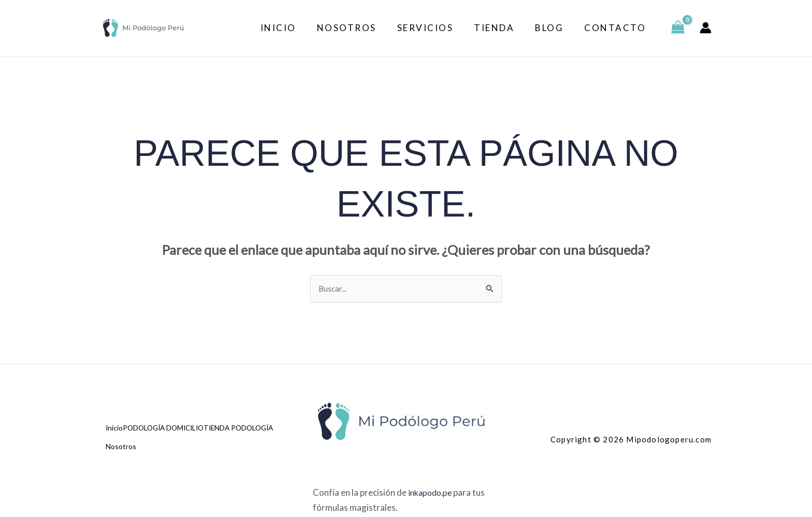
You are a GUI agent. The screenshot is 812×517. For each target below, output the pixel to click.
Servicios (436, 28)
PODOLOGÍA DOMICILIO (177, 434)
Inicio (295, 28)
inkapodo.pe (432, 494)
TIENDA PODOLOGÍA (145, 448)
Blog (554, 28)
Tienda (502, 28)
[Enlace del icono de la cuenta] (706, 28)
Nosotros (361, 28)
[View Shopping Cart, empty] (678, 28)
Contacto (617, 28)
